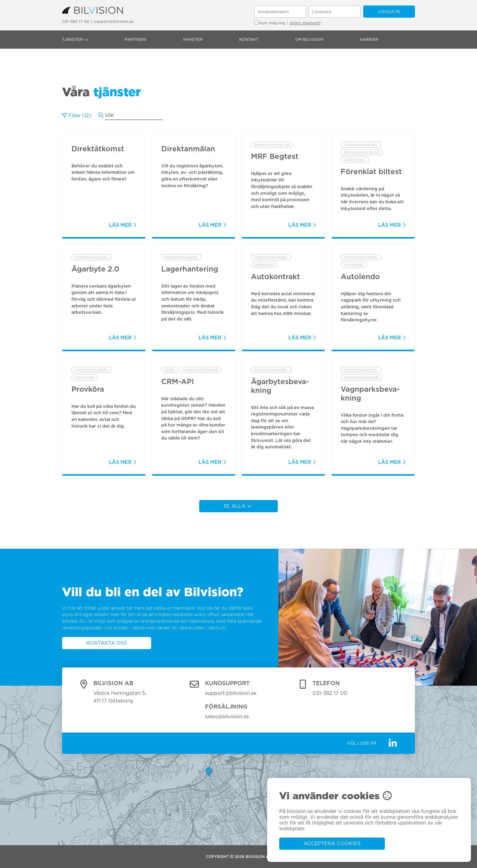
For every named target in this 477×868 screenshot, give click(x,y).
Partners (136, 39)
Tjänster (75, 40)
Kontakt (249, 39)
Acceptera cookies (332, 843)
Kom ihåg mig (270, 23)
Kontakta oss (107, 643)
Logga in (389, 11)
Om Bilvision (309, 39)
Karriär (369, 39)
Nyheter (193, 39)
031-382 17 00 (76, 21)
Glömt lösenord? (305, 23)
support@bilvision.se (114, 21)
